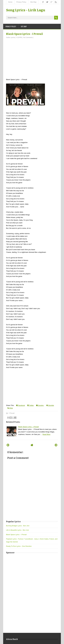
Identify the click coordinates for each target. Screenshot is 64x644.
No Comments (28, 37)
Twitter (31, 405)
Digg (10, 408)
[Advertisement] (32, 57)
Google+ (40, 405)
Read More (46, 434)
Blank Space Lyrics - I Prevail (25, 34)
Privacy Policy (21, 2)
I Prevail (12, 413)
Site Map (33, 2)
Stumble (50, 405)
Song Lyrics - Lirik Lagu (26, 10)
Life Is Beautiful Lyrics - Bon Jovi (17, 530)
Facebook (21, 405)
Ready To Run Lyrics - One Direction (19, 546)
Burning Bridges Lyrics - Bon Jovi (18, 526)
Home (10, 2)
